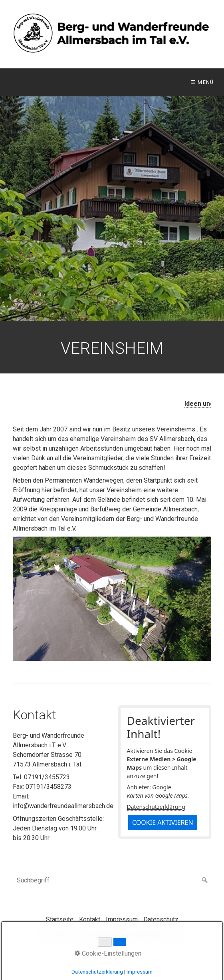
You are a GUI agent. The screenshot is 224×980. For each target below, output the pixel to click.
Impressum (122, 919)
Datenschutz (161, 919)
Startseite (60, 919)
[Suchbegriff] (112, 880)
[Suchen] (205, 880)
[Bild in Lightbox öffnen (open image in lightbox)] (112, 599)
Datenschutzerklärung (156, 807)
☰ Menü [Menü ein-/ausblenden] (202, 82)
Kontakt (90, 919)
